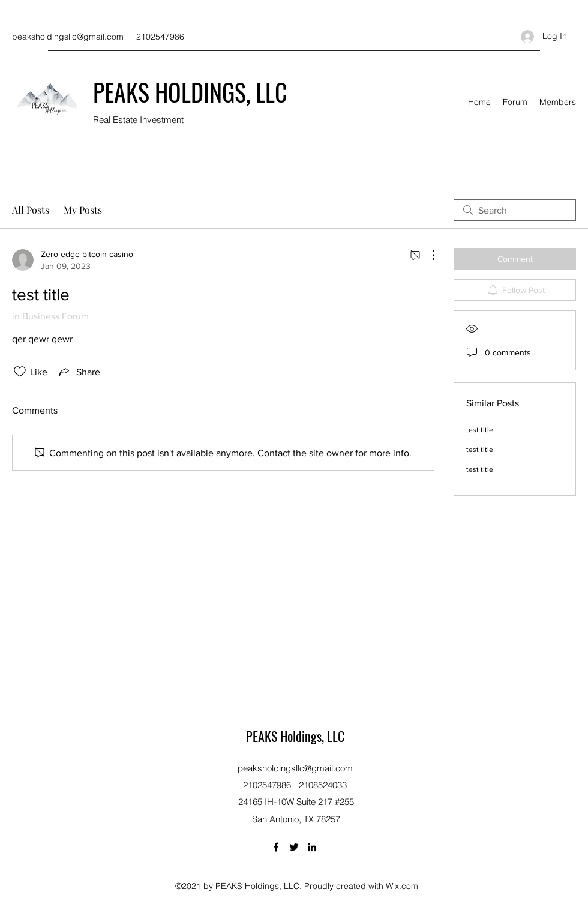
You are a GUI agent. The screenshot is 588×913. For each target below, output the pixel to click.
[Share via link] (79, 372)
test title (480, 430)
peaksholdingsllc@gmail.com (68, 37)
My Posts (83, 210)
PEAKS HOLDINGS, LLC (190, 92)
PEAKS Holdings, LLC (295, 736)
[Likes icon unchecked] (20, 372)
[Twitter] (294, 847)
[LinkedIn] (312, 847)
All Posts (31, 210)
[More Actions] (427, 255)
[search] (515, 210)
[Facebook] (276, 847)
